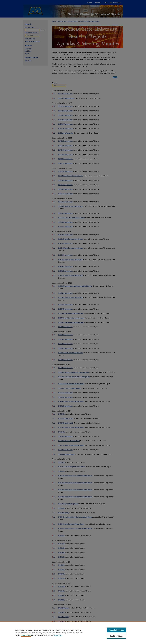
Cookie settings (26, 635)
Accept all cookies (116, 630)
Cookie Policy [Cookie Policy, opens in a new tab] (58, 635)
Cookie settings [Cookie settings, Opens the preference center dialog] (116, 636)
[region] (73, 633)
